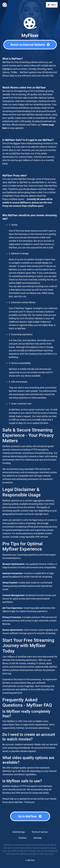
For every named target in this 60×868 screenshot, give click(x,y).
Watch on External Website (30, 45)
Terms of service (40, 832)
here (5, 128)
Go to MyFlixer (30, 816)
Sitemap (38, 838)
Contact (23, 838)
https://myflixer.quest (33, 206)
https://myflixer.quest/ (14, 199)
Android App (19, 832)
